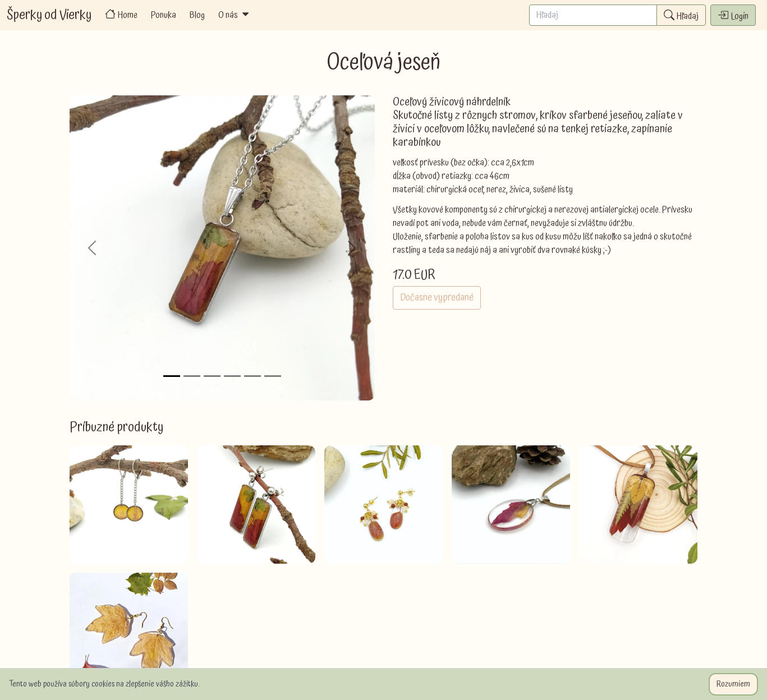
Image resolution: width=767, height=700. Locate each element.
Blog (197, 15)
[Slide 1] (172, 376)
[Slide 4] (232, 376)
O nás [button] (235, 15)
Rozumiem (733, 684)
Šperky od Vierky (49, 15)
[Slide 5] (252, 376)
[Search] (593, 15)
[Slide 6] (273, 376)
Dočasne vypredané (437, 298)
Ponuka (164, 15)
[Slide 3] (212, 376)
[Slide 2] (192, 376)
